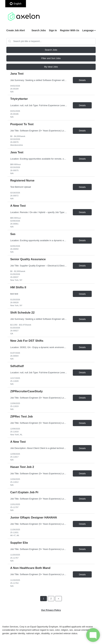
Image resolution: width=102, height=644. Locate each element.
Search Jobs (39, 30)
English (16, 4)
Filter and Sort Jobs (51, 58)
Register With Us (70, 30)
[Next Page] (58, 599)
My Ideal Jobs (51, 67)
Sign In (53, 30)
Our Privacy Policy (51, 610)
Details (82, 80)
